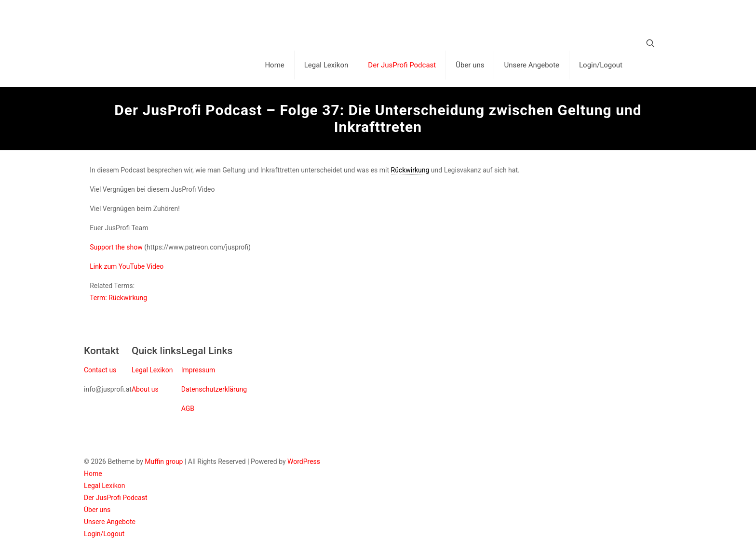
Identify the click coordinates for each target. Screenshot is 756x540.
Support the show (116, 247)
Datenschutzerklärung (214, 389)
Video (155, 266)
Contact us (100, 370)
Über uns (97, 510)
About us (145, 389)
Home (93, 474)
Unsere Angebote (110, 522)
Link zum (104, 266)
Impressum (198, 370)
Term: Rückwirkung (118, 298)
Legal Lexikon (152, 370)
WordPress (304, 461)
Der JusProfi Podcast (116, 498)
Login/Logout (104, 534)
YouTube (133, 266)
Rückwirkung (410, 170)
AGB (188, 408)
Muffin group (164, 461)
